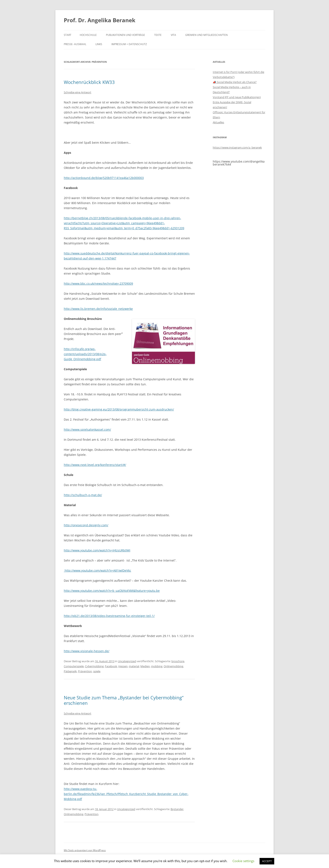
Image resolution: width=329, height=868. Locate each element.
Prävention (85, 671)
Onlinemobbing (173, 666)
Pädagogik (70, 671)
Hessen (123, 666)
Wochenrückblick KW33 (89, 82)
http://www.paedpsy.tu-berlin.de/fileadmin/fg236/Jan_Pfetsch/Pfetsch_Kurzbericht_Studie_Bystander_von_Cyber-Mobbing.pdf (126, 794)
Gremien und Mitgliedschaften (206, 35)
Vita (173, 35)
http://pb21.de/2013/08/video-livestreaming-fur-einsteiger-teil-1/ (109, 616)
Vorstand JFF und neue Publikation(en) (237, 97)
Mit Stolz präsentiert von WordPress (85, 850)
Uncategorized (127, 661)
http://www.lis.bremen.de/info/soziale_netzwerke (98, 309)
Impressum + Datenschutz (129, 44)
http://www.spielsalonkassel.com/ (87, 429)
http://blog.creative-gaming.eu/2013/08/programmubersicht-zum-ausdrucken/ (119, 409)
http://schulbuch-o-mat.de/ (83, 495)
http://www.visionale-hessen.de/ (87, 651)
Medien (145, 666)
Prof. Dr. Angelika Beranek (100, 20)
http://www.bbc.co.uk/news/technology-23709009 (98, 283)
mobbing (157, 666)
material (134, 666)
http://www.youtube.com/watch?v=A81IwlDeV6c (97, 570)
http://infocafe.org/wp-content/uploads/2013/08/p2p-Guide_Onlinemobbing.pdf (85, 354)
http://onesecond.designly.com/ (86, 525)
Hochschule (88, 35)
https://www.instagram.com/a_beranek (237, 147)
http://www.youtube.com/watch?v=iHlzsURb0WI (97, 550)
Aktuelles (218, 122)
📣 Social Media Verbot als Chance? (235, 82)
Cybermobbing (94, 666)
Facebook (111, 666)
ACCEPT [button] (267, 861)
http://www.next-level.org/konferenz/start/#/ (95, 465)
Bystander (177, 809)
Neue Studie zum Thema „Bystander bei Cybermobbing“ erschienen (124, 700)
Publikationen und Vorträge (125, 35)
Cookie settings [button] (243, 861)
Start (68, 35)
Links (99, 44)
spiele (97, 671)
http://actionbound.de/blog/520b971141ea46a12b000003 (104, 178)
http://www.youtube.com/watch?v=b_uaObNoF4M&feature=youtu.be (112, 591)
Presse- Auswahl (75, 44)
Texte (158, 35)
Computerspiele (74, 666)
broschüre (178, 661)
